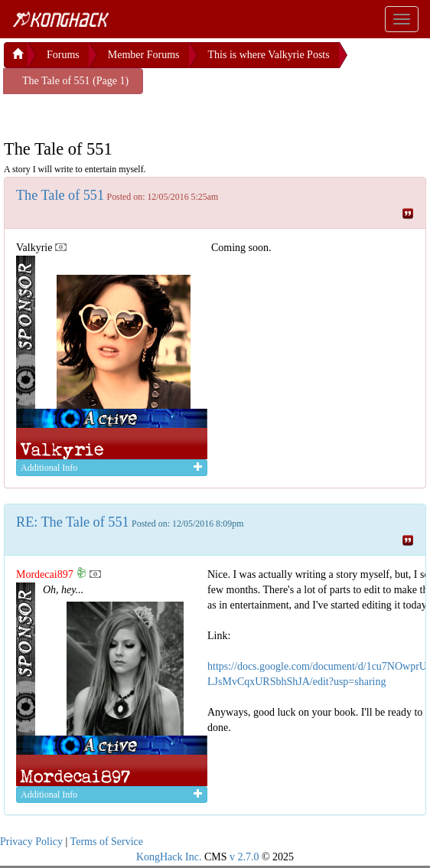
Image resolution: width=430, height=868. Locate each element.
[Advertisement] (126, 113)
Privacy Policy (31, 842)
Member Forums (144, 55)
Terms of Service (107, 842)
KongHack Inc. (169, 857)
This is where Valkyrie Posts (269, 55)
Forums (63, 55)
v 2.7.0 (244, 857)
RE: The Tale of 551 (73, 522)
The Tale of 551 (60, 195)
